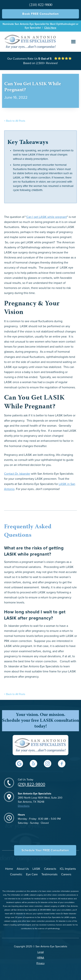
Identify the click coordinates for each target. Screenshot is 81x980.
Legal (41, 952)
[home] (30, 42)
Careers (66, 874)
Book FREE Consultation (40, 14)
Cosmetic (16, 874)
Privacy (40, 963)
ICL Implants (68, 869)
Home (9, 869)
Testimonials (49, 874)
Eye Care (32, 874)
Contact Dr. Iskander (17, 474)
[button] (73, 42)
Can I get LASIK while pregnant (47, 217)
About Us (23, 869)
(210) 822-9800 (31, 785)
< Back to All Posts (15, 121)
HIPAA (40, 958)
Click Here (50, 28)
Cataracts (50, 869)
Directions (24, 806)
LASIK (36, 869)
